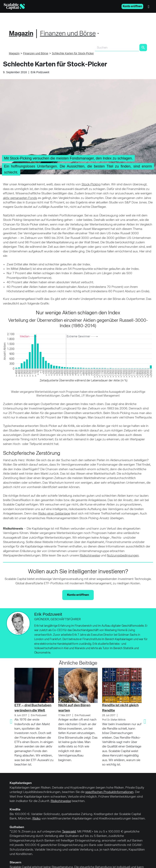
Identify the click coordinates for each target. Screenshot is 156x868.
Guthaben (17, 827)
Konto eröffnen (132, 6)
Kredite (15, 810)
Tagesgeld (69, 832)
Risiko (37, 819)
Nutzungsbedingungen (123, 556)
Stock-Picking (91, 185)
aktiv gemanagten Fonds (20, 198)
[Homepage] (14, 6)
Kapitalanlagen (21, 783)
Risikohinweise (90, 556)
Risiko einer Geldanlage (54, 514)
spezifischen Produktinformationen (109, 792)
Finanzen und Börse (68, 34)
